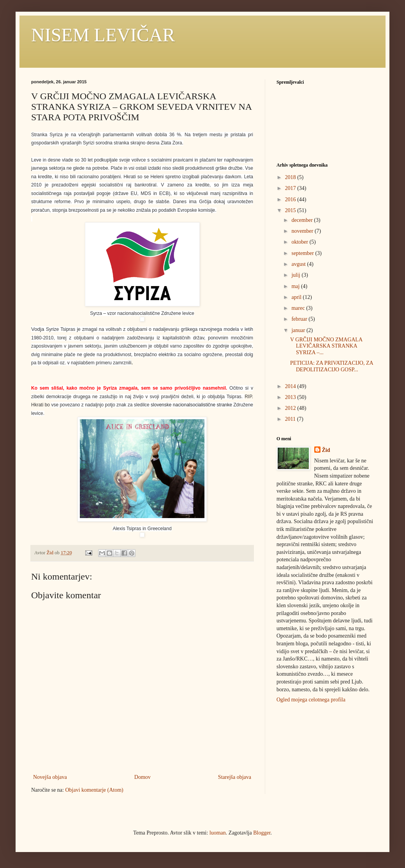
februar (300, 319)
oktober (300, 242)
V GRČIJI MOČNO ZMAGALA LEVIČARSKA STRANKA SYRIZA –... (326, 346)
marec (299, 308)
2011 (291, 419)
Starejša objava (235, 777)
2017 (291, 188)
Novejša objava (50, 777)
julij (296, 275)
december (303, 220)
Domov (143, 777)
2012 (291, 408)
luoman (218, 833)
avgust (299, 264)
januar (299, 330)
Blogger (262, 833)
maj (296, 286)
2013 (291, 397)
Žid (326, 450)
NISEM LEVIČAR (103, 35)
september (303, 253)
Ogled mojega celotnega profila (311, 700)
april (297, 297)
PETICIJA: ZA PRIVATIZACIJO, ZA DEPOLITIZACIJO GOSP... (332, 366)
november (303, 231)
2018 (291, 177)
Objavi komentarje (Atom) (94, 790)
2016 (291, 199)
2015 (291, 210)
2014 (291, 386)
